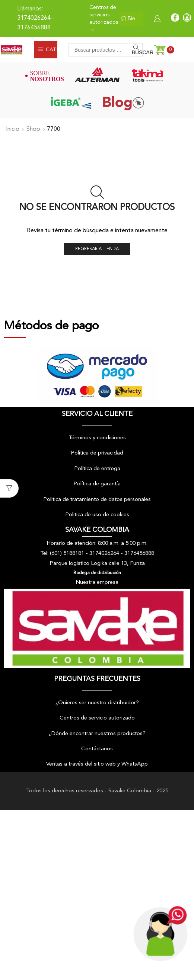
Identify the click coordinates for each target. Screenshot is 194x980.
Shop (33, 129)
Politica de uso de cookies (97, 515)
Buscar (137, 52)
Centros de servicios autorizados (104, 18)
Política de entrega (97, 469)
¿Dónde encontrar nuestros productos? (97, 734)
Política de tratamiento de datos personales (97, 500)
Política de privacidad (97, 454)
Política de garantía (97, 484)
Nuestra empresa (97, 583)
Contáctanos (97, 749)
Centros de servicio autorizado (97, 718)
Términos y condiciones (97, 438)
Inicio (13, 129)
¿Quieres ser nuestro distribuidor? (97, 703)
